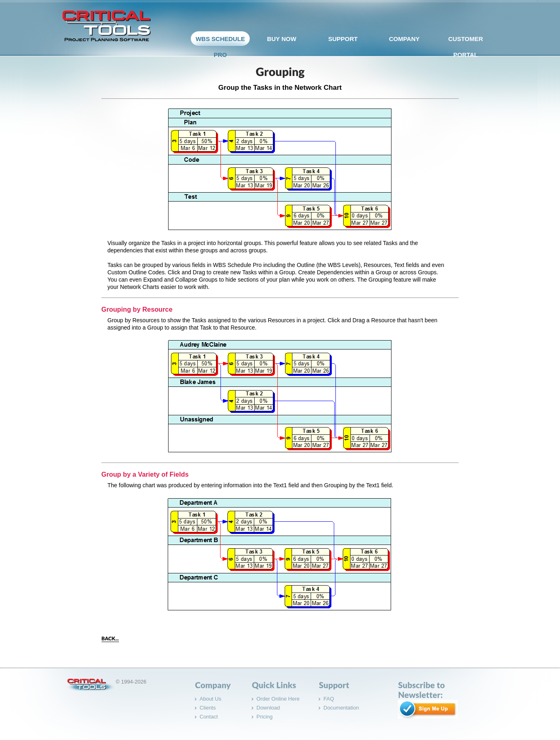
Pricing (265, 717)
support (341, 41)
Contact (209, 717)
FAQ (329, 699)
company (402, 41)
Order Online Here (278, 699)
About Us (211, 699)
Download (268, 708)
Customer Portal (464, 49)
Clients (208, 708)
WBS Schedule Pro (218, 49)
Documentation (341, 708)
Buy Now (280, 41)
